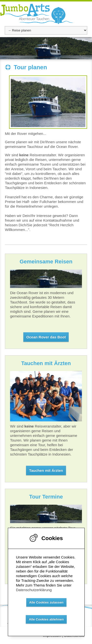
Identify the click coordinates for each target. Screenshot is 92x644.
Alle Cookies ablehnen (46, 619)
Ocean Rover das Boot (46, 337)
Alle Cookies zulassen (46, 602)
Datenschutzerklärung (34, 590)
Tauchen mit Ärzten (46, 470)
